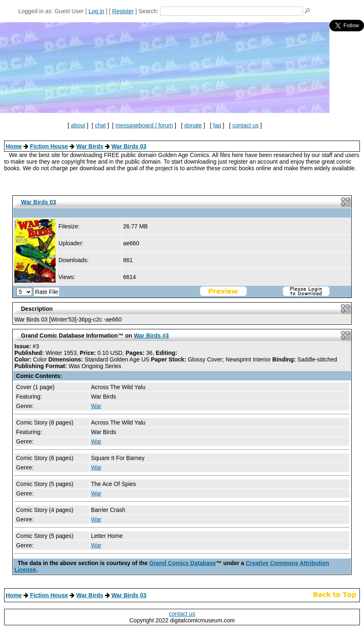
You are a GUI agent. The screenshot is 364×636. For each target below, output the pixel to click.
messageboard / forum (144, 125)
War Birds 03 (129, 146)
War (96, 406)
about (78, 125)
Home (14, 146)
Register (123, 11)
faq (217, 125)
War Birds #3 (151, 336)
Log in (96, 11)
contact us (245, 125)
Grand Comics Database (183, 563)
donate (193, 125)
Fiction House (49, 146)
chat (100, 125)
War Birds (90, 146)
